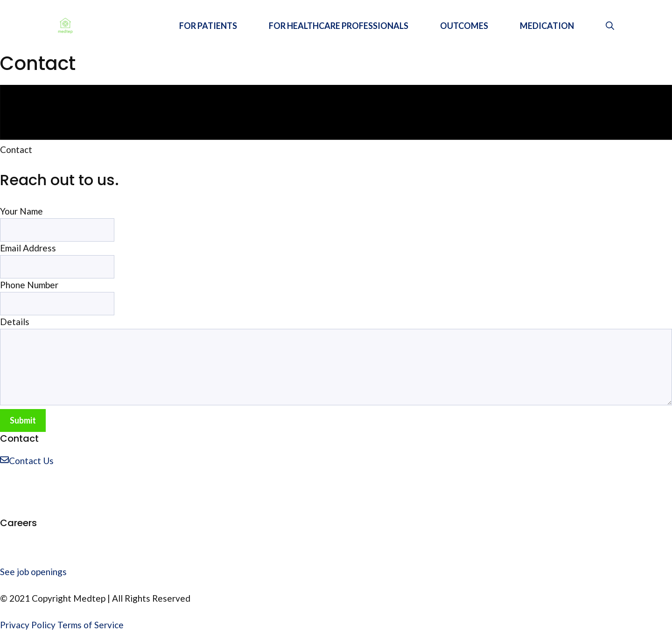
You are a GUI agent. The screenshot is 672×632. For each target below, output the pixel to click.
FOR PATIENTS (208, 26)
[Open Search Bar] (610, 26)
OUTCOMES (464, 26)
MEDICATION (547, 26)
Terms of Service (91, 625)
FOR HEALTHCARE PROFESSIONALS (339, 26)
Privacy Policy (28, 625)
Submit (23, 420)
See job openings (33, 572)
